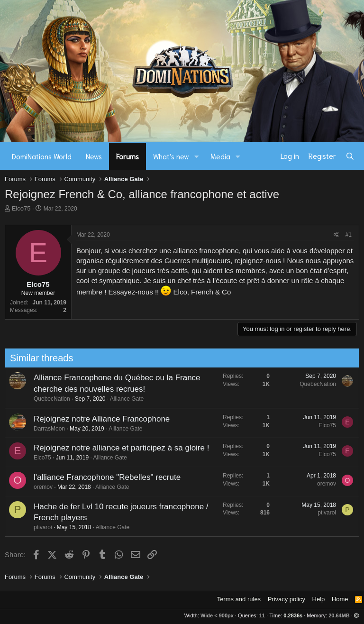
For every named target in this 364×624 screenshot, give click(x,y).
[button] (197, 156)
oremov (40, 487)
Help (319, 599)
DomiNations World (42, 156)
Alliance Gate (124, 399)
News (94, 156)
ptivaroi (40, 527)
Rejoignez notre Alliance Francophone (99, 419)
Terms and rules (239, 599)
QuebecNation (49, 399)
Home (340, 599)
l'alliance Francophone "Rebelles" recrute (104, 477)
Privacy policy (287, 599)
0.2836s (293, 615)
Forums (127, 156)
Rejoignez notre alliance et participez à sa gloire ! (118, 448)
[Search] (350, 156)
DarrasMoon (46, 429)
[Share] (336, 235)
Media (220, 156)
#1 (349, 235)
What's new (171, 156)
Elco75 (21, 208)
